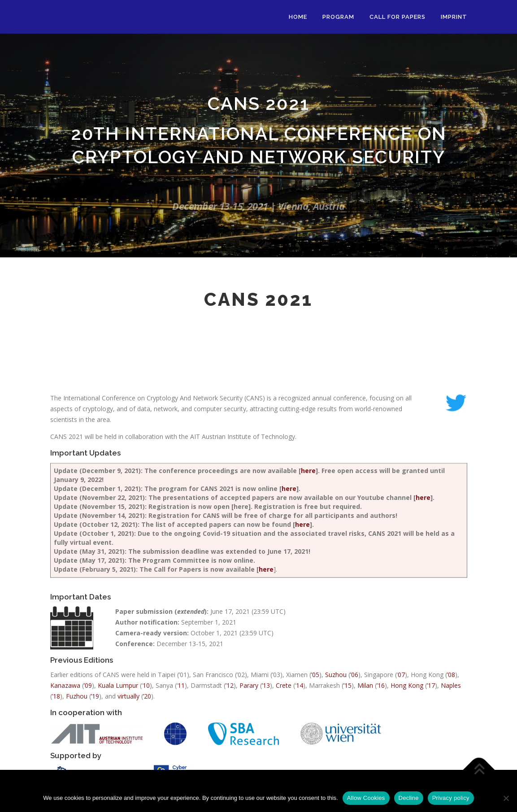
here (308, 683)
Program (338, 17)
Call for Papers (398, 17)
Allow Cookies (366, 798)
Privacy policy (451, 798)
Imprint (454, 17)
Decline (409, 798)
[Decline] (506, 798)
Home (298, 17)
